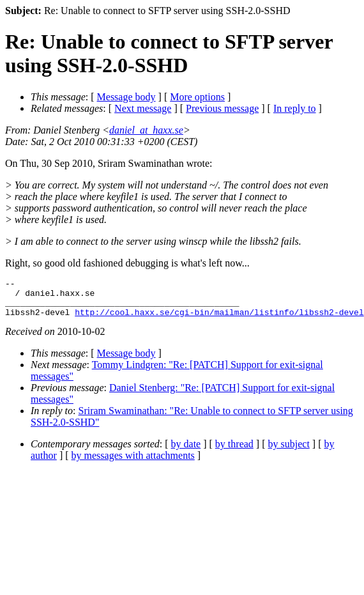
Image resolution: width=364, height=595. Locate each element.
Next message (143, 108)
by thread (234, 452)
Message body (126, 97)
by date (186, 452)
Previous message (222, 108)
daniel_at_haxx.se (146, 130)
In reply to (295, 108)
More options (197, 97)
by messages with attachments (133, 463)
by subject (289, 452)
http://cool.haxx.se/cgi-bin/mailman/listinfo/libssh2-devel (219, 320)
